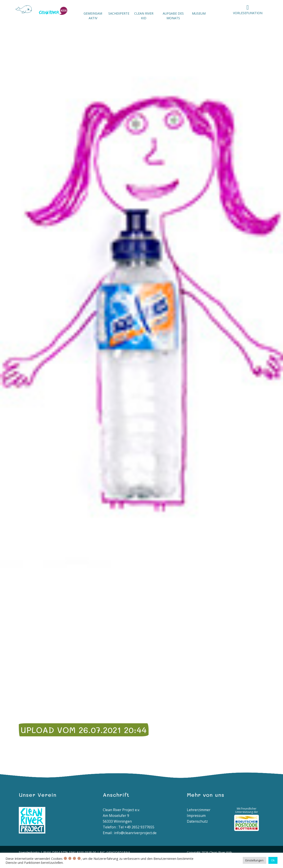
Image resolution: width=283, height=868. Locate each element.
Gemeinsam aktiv (93, 16)
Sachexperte (119, 13)
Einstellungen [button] (254, 860)
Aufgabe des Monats (173, 16)
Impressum (196, 816)
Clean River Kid (144, 16)
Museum (199, 13)
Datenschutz (197, 821)
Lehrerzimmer (199, 810)
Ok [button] (273, 860)
